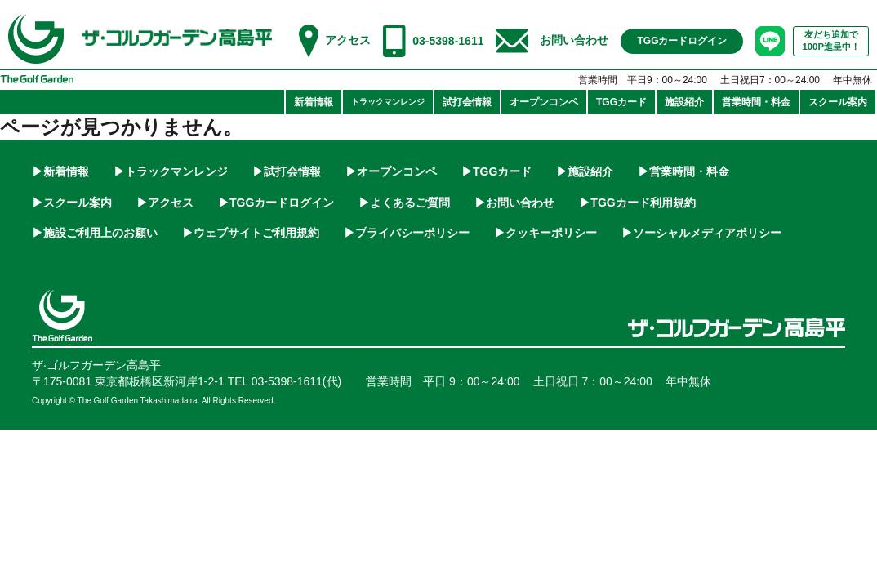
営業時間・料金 (689, 171)
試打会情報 (292, 171)
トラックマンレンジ (176, 171)
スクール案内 (78, 203)
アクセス (348, 40)
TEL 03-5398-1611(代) (285, 381)
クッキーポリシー (551, 233)
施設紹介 (590, 171)
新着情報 (66, 171)
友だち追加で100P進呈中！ (831, 40)
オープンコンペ (397, 171)
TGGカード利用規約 (643, 203)
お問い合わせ (574, 40)
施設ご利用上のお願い (100, 233)
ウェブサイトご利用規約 (256, 233)
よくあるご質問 (410, 203)
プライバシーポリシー (412, 233)
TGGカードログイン (282, 203)
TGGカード (502, 171)
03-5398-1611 (448, 41)
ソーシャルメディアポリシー (707, 233)
